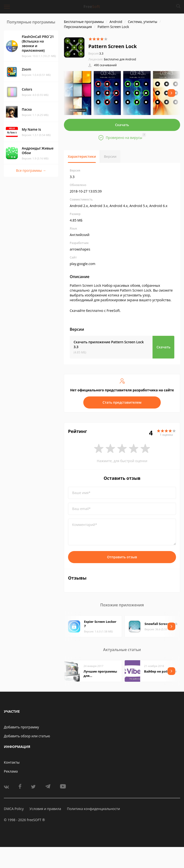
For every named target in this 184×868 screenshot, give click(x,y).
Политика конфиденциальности (93, 809)
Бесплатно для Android (120, 59)
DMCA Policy (14, 809)
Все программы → (31, 170)
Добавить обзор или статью (27, 736)
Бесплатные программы (84, 22)
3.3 (96, 54)
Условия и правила (45, 809)
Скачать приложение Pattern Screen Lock (109, 344)
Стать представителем (122, 402)
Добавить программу (21, 727)
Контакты (12, 762)
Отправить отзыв (122, 557)
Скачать (122, 125)
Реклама (11, 771)
